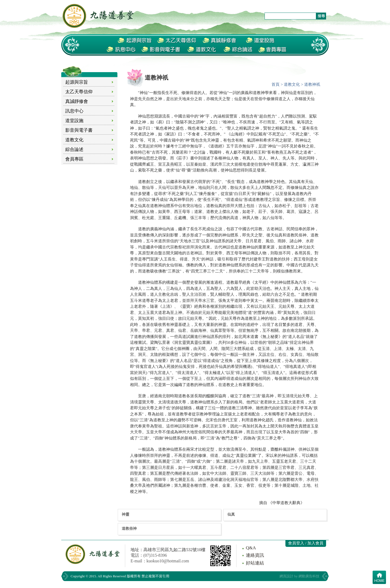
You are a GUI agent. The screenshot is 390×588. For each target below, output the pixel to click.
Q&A (251, 548)
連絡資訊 (255, 555)
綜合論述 (74, 149)
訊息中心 (74, 111)
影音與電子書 (79, 130)
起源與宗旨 (77, 82)
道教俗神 (129, 528)
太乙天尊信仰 (79, 92)
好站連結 (255, 563)
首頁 (276, 84)
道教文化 (74, 140)
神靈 (125, 514)
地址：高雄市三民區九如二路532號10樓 (168, 550)
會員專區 (74, 159)
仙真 (231, 514)
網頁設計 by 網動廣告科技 (300, 576)
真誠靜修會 (77, 101)
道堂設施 (74, 121)
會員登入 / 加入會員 (306, 543)
